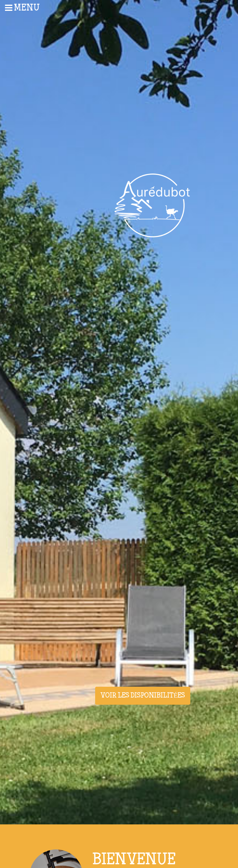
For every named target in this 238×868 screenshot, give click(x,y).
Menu (22, 8)
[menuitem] (31, 8)
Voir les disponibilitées (143, 696)
